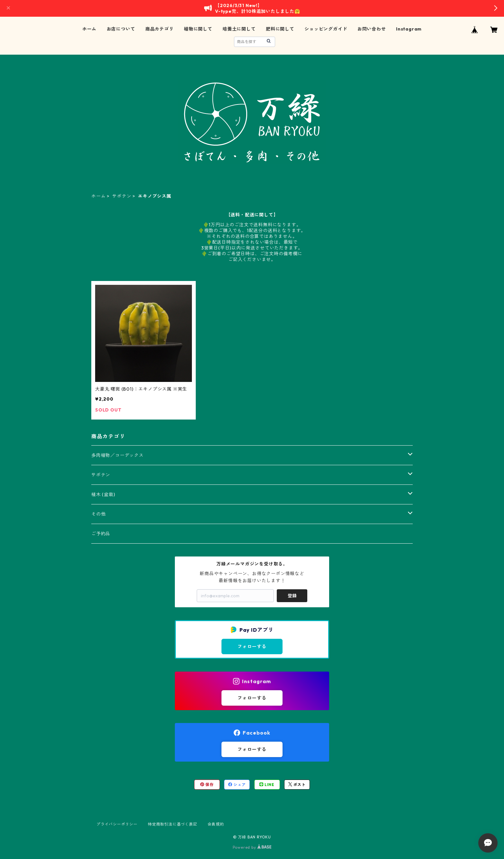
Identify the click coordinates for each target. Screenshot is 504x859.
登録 (292, 596)
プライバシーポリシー (117, 824)
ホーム (89, 29)
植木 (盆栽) (103, 494)
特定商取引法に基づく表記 (173, 824)
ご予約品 (101, 534)
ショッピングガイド (326, 29)
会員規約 (216, 824)
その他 (98, 514)
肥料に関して (280, 29)
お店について (121, 29)
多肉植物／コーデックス (117, 455)
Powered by (252, 847)
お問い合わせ (372, 29)
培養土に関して (239, 29)
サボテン (122, 196)
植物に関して (198, 29)
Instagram (409, 29)
